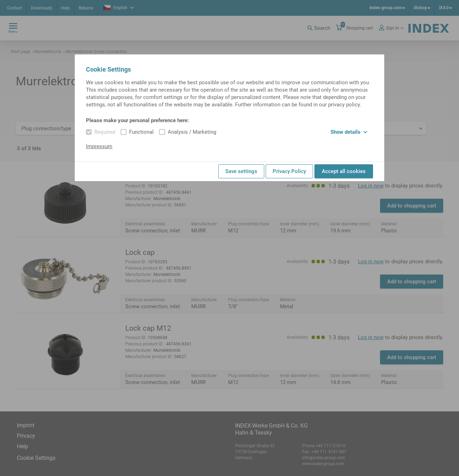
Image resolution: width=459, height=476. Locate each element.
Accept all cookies (344, 171)
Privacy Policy (289, 171)
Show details (349, 132)
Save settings (241, 171)
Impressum (99, 146)
